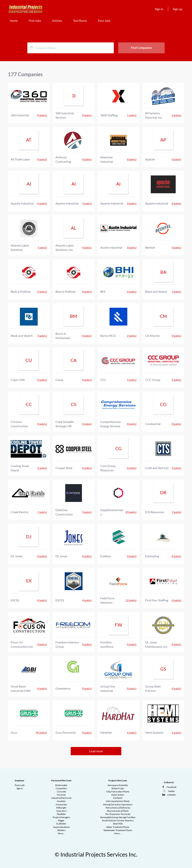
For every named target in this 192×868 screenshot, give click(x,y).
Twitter (171, 791)
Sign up (178, 9)
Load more (96, 751)
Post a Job (20, 785)
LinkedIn (172, 795)
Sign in (159, 9)
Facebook (172, 787)
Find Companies (141, 48)
